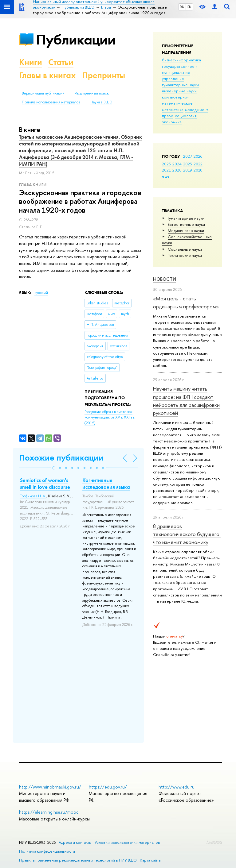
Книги (31, 62)
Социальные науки (185, 249)
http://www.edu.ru (177, 787)
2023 (188, 164)
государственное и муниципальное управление (180, 72)
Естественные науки (186, 224)
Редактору (214, 841)
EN (189, 7)
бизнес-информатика (181, 60)
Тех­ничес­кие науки (185, 255)
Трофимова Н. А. (33, 496)
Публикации (76, 39)
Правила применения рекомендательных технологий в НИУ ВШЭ (78, 860)
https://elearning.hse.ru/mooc (49, 812)
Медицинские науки (186, 230)
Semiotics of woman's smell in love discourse (45, 484)
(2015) (110, 417)
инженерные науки (179, 91)
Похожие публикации (61, 458)
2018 (198, 170)
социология (186, 116)
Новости (165, 279)
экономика (172, 122)
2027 (188, 156)
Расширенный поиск (92, 93)
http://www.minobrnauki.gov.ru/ (50, 787)
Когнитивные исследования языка (106, 484)
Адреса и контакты (75, 842)
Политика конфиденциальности (47, 851)
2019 (188, 170)
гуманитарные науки (180, 85)
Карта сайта (150, 860)
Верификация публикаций (43, 93)
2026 (198, 156)
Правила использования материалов (51, 102)
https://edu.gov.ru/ (108, 787)
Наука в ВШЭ (101, 102)
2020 (177, 170)
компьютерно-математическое (177, 100)
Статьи (61, 62)
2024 (177, 164)
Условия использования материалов (127, 842)
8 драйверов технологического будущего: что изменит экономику (187, 534)
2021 (166, 170)
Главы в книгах (47, 75)
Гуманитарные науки (186, 218)
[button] (54, 468)
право (168, 116)
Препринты (104, 75)
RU (182, 7)
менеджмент (197, 110)
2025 (166, 164)
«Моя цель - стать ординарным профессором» (186, 302)
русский (41, 293)
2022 (198, 164)
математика (173, 110)
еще (166, 176)
